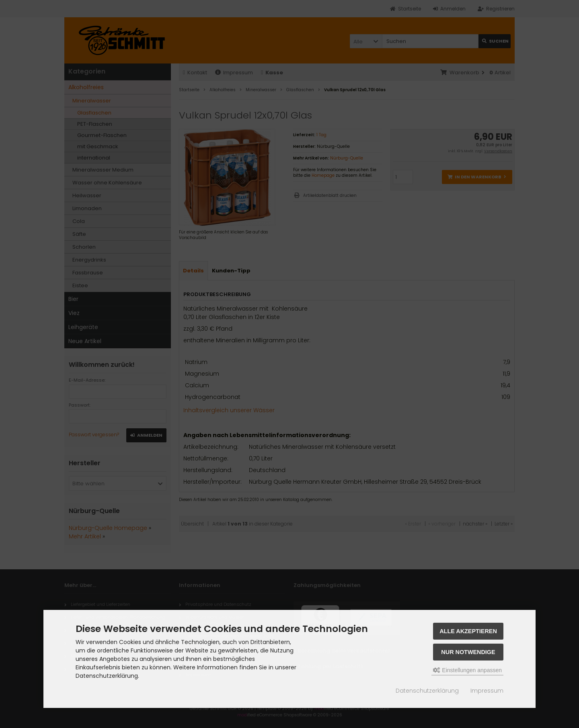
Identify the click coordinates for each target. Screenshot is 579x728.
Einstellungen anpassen (467, 670)
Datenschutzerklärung (427, 691)
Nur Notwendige (468, 652)
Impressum (487, 691)
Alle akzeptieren (468, 631)
